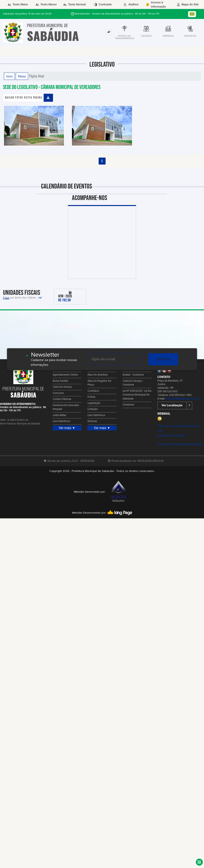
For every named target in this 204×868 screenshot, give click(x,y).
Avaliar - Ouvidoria (133, 375)
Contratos (93, 391)
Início (9, 76)
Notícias (92, 421)
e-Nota (91, 397)
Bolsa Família (60, 381)
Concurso (58, 393)
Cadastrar (163, 359)
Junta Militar (59, 415)
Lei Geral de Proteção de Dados (180, 444)
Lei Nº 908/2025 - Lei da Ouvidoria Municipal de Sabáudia (137, 395)
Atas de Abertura (98, 375)
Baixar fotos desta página (24, 98)
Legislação (94, 403)
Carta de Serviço (62, 387)
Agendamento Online (65, 375)
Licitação (93, 409)
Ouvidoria (128, 405)
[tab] (109, 32)
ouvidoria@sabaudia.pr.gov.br (183, 399)
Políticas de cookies (172, 435)
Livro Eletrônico (61, 421)
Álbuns (22, 76)
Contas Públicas (62, 399)
